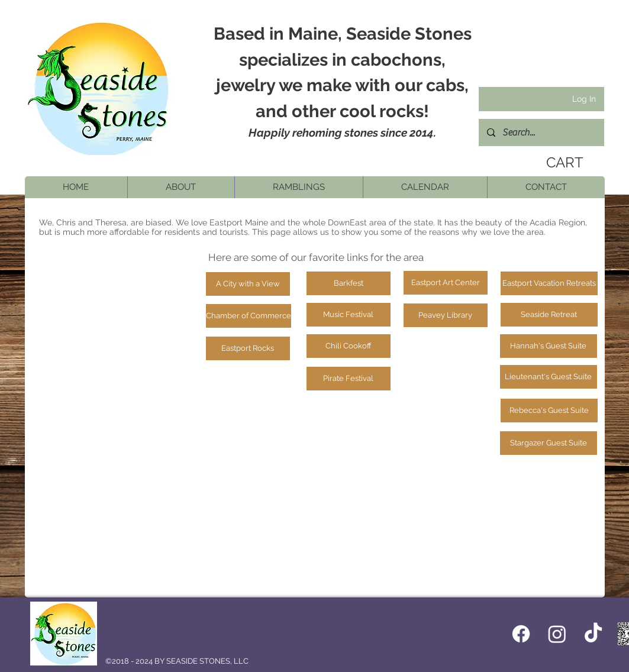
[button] (181, 187)
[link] (561, 163)
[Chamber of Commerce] (249, 316)
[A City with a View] (248, 284)
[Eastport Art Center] (446, 283)
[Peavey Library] (446, 315)
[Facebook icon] (521, 634)
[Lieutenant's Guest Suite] (549, 377)
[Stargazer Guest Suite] (549, 443)
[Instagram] (557, 634)
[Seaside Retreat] (549, 315)
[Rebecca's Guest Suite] (549, 411)
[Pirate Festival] (349, 379)
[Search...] (541, 133)
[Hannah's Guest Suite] (549, 346)
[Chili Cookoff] (349, 346)
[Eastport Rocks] (248, 348)
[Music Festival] (349, 315)
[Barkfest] (349, 283)
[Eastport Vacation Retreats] (549, 283)
